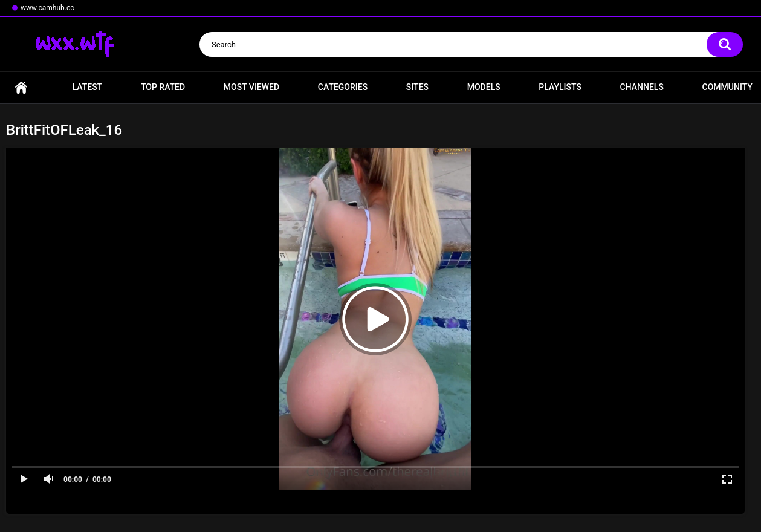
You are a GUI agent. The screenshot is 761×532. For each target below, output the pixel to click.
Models (484, 87)
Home (21, 87)
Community (727, 87)
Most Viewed (251, 87)
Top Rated (163, 87)
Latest (88, 87)
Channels (642, 87)
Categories (343, 87)
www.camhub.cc (47, 8)
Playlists (560, 87)
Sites (417, 87)
